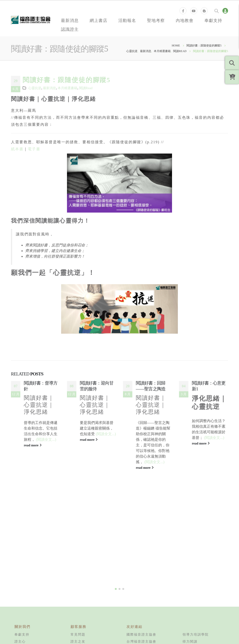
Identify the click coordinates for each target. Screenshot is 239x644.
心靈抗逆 (35, 88)
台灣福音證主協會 (141, 590)
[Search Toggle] (217, 11)
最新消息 (70, 20)
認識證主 (70, 29)
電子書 (34, 149)
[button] (116, 538)
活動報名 (127, 20)
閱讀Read (86, 88)
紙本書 (17, 149)
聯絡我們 (22, 604)
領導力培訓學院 (196, 583)
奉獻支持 (213, 20)
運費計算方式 (82, 597)
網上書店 (98, 20)
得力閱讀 (190, 590)
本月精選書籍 (67, 88)
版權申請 (78, 625)
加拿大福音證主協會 (143, 604)
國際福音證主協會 (141, 583)
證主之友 (78, 590)
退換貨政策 (80, 604)
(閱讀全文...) (46, 439)
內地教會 (185, 20)
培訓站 (188, 604)
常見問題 (78, 583)
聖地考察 (156, 20)
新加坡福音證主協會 (143, 611)
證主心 (20, 590)
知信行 (188, 597)
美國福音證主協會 (141, 597)
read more (33, 445)
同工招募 (22, 597)
